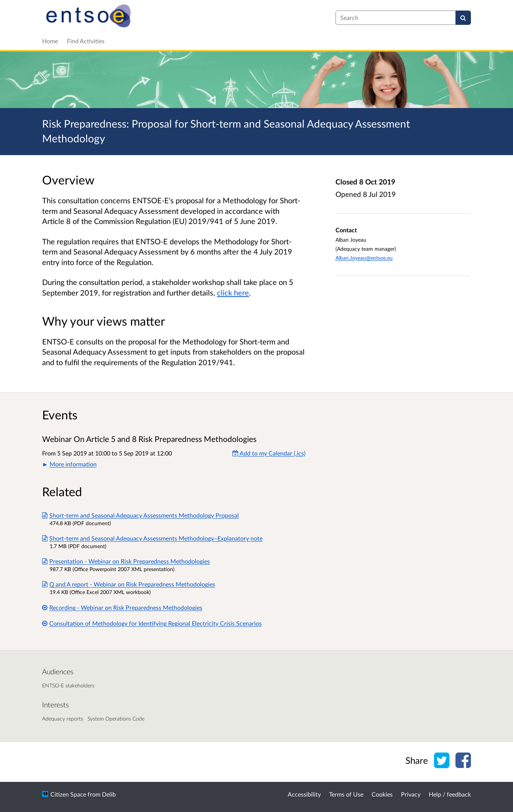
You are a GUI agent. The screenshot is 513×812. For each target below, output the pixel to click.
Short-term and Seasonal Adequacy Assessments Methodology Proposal (140, 515)
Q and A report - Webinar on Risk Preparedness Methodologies (129, 584)
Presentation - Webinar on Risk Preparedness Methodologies (126, 561)
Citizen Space (68, 794)
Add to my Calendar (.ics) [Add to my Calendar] (269, 453)
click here (233, 293)
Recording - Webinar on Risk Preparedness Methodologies (122, 607)
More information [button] (73, 464)
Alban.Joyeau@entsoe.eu (364, 258)
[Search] (463, 18)
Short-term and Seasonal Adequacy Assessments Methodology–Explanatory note (152, 538)
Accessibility (304, 794)
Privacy (411, 794)
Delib (109, 794)
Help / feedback (450, 794)
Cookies (382, 794)
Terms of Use (346, 794)
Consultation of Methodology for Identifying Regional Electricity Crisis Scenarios (152, 623)
